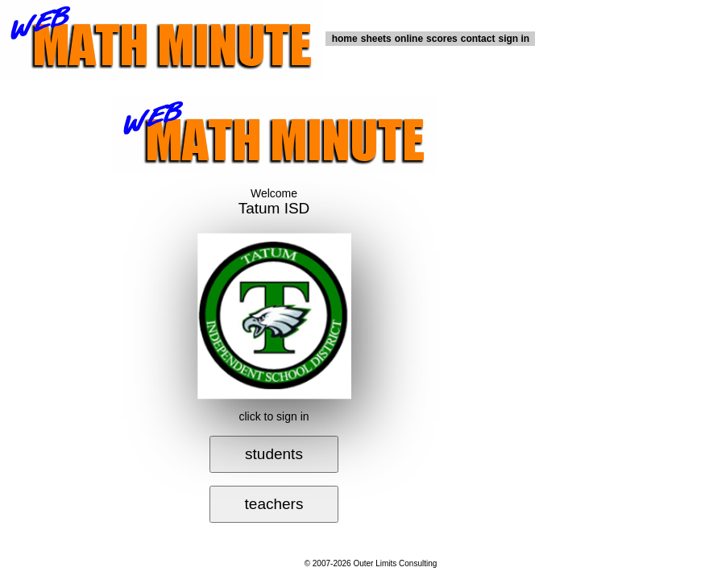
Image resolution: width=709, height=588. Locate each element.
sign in (514, 39)
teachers (274, 504)
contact (478, 39)
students (274, 454)
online (409, 39)
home (345, 39)
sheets (376, 39)
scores (442, 39)
